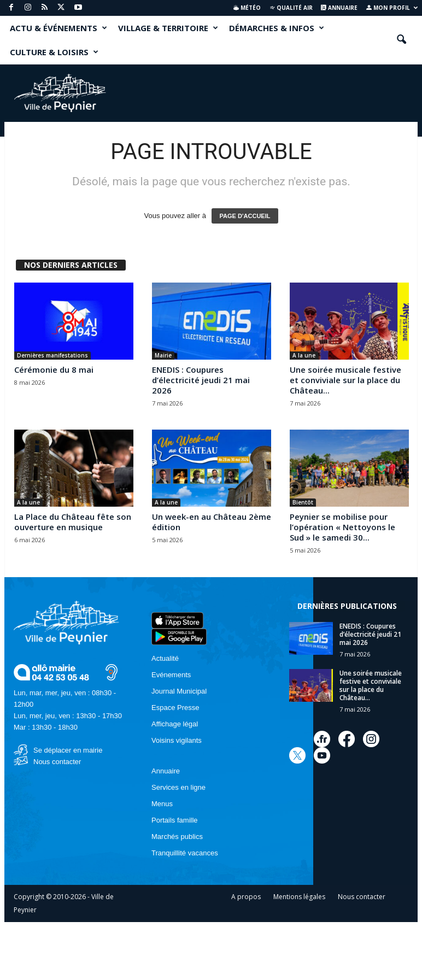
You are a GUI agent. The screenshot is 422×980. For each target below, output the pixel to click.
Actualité (165, 658)
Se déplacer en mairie (68, 750)
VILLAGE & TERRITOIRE (168, 28)
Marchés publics (177, 837)
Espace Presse (175, 708)
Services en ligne (178, 787)
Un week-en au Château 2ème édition (212, 522)
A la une (304, 355)
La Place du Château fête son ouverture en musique (73, 522)
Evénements (171, 675)
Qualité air (291, 8)
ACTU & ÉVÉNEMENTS (58, 28)
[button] (401, 40)
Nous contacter (57, 762)
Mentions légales (299, 897)
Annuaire (339, 8)
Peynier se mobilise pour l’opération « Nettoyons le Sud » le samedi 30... (342, 527)
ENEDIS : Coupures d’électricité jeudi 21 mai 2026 (201, 380)
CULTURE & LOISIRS (54, 52)
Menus (162, 804)
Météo (247, 8)
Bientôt (303, 502)
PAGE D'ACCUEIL (245, 216)
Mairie (163, 355)
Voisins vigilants (177, 740)
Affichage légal (175, 724)
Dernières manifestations (52, 355)
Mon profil (392, 8)
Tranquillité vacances (185, 853)
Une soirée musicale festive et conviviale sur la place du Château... (345, 380)
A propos (246, 897)
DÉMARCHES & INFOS (277, 28)
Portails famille (175, 820)
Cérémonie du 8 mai (54, 369)
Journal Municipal (179, 691)
